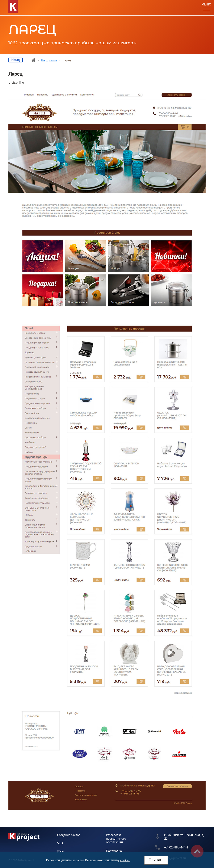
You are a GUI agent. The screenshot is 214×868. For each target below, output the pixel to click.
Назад (16, 60)
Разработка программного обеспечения (116, 838)
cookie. (125, 860)
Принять (156, 860)
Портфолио (114, 851)
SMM (61, 852)
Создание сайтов (69, 835)
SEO (60, 843)
